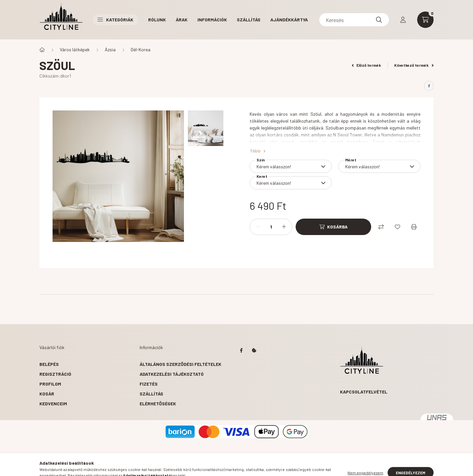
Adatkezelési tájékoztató (172, 374)
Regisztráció (55, 374)
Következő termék (414, 65)
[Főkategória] (42, 50)
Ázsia (110, 49)
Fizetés (149, 384)
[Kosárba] (333, 227)
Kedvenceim (53, 404)
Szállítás (249, 20)
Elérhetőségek (158, 404)
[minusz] (258, 227)
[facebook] (429, 86)
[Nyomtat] (414, 227)
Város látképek (75, 49)
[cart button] (425, 20)
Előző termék (367, 65)
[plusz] (284, 227)
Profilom (50, 384)
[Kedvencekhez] (397, 227)
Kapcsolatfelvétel (364, 392)
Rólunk (157, 20)
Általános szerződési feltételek (180, 364)
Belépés (49, 364)
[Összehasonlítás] (381, 227)
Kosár (47, 394)
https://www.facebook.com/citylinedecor (241, 350)
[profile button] (403, 20)
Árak (182, 20)
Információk (212, 20)
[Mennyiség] (271, 227)
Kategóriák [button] (115, 20)
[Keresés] (354, 20)
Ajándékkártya (289, 20)
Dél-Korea (141, 49)
